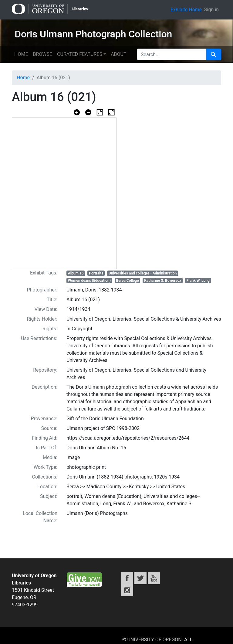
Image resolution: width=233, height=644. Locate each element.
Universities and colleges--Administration (143, 273)
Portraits (96, 273)
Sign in (211, 10)
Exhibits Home (186, 10)
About (118, 54)
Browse (42, 54)
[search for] (172, 54)
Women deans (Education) (89, 281)
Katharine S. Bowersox (163, 281)
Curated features (80, 54)
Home (21, 54)
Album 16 (76, 273)
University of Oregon (155, 640)
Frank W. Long (198, 281)
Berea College (128, 281)
